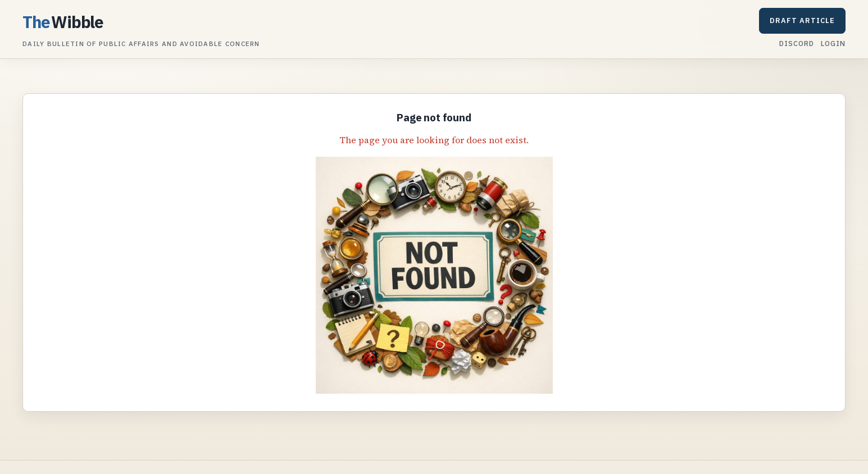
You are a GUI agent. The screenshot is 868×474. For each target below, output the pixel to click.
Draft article (802, 20)
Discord (797, 44)
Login (833, 44)
